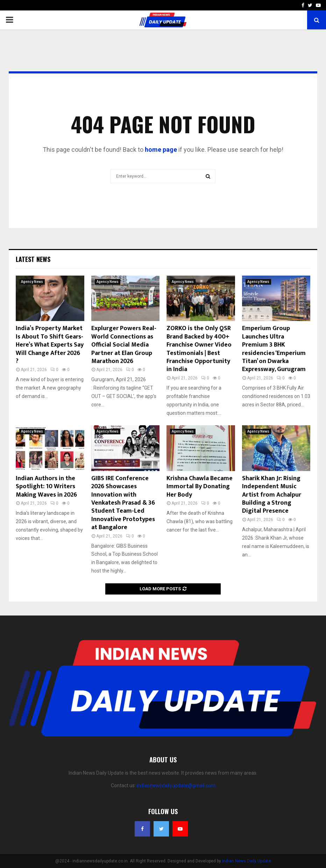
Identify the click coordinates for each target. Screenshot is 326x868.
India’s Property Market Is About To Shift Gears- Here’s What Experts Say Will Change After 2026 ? (50, 345)
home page (161, 150)
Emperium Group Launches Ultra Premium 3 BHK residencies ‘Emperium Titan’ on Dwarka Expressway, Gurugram (274, 349)
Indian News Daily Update (247, 861)
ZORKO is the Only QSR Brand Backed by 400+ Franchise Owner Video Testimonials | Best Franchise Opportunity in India (199, 349)
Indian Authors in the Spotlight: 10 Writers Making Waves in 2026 (46, 487)
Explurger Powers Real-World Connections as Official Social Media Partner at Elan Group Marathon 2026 (124, 345)
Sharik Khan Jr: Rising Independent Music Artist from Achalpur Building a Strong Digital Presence (272, 495)
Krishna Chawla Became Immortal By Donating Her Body (200, 487)
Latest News (33, 259)
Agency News (32, 282)
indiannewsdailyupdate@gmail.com (176, 785)
